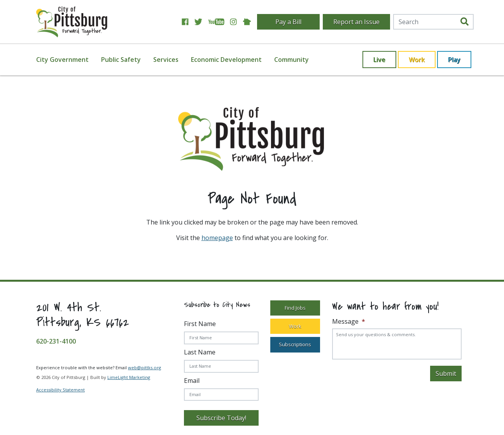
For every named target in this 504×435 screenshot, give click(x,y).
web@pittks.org (144, 367)
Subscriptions (295, 344)
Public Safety (121, 60)
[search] (465, 22)
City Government (62, 60)
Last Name (200, 352)
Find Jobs (295, 308)
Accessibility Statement (60, 390)
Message (349, 322)
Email (192, 381)
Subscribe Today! (221, 418)
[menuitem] (67, 60)
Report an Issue (356, 22)
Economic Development (226, 60)
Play (454, 60)
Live (379, 60)
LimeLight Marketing (129, 377)
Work (417, 60)
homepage (217, 238)
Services (166, 60)
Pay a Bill (288, 22)
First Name (200, 324)
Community (291, 60)
